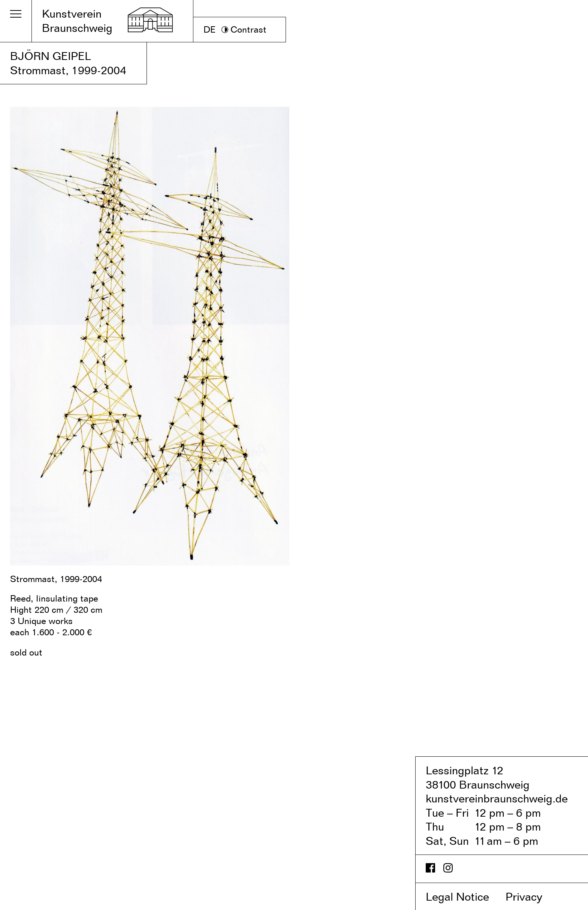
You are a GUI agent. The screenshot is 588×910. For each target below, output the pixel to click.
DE (210, 29)
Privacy (532, 897)
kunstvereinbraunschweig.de (497, 798)
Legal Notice (464, 897)
